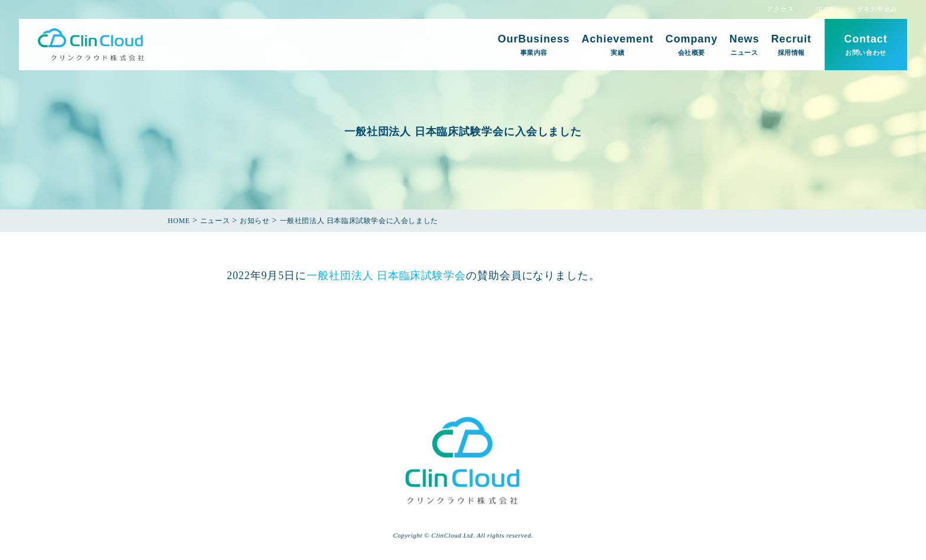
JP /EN (826, 9)
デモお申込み (877, 9)
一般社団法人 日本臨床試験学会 (386, 276)
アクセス (780, 9)
